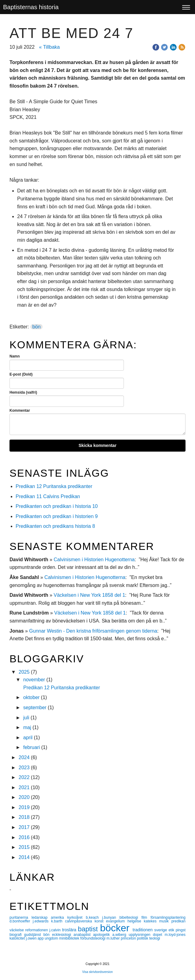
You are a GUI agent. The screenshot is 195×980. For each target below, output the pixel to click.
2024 (24, 757)
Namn (15, 356)
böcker (116, 928)
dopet (159, 935)
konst (100, 921)
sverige (161, 930)
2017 (24, 827)
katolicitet (18, 938)
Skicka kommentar (97, 445)
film (146, 918)
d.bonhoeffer (21, 921)
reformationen (37, 930)
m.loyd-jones (175, 935)
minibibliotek (69, 938)
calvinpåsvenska (80, 921)
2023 (24, 768)
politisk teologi (149, 938)
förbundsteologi (93, 938)
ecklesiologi (63, 935)
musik (165, 921)
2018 (24, 817)
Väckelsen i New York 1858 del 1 (89, 595)
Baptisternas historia (31, 7)
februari (32, 747)
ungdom (52, 938)
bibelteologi (130, 918)
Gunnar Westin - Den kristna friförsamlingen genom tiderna (93, 631)
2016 (24, 837)
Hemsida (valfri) (23, 392)
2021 (24, 787)
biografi (17, 935)
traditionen (143, 930)
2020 (24, 797)
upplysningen (141, 935)
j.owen (32, 938)
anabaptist (83, 935)
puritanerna (21, 918)
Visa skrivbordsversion (97, 972)
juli (26, 718)
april (28, 738)
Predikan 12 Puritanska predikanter (54, 486)
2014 (24, 857)
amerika (59, 918)
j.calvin (56, 930)
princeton (129, 938)
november (34, 680)
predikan (178, 921)
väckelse (17, 930)
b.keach (94, 918)
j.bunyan (111, 918)
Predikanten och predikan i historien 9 (57, 516)
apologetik (103, 935)
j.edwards (42, 921)
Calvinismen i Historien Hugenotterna (94, 560)
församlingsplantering (168, 918)
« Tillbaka (49, 47)
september (35, 708)
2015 (24, 847)
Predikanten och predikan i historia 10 (57, 506)
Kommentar (20, 411)
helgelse (136, 921)
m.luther (114, 938)
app (41, 938)
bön (37, 327)
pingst (181, 930)
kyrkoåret (77, 918)
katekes (151, 921)
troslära (70, 930)
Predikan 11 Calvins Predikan (48, 496)
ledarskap (41, 918)
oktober (31, 697)
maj (27, 727)
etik (172, 930)
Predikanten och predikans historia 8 (55, 526)
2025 (24, 672)
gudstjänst (34, 935)
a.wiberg (120, 935)
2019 (24, 807)
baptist (89, 929)
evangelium (117, 921)
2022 (24, 777)
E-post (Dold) (21, 374)
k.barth (58, 921)
